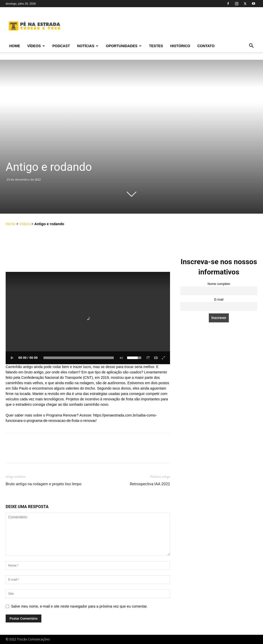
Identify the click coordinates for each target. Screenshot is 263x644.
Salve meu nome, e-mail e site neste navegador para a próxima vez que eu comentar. (79, 606)
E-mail (219, 300)
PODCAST (61, 46)
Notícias (88, 46)
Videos (25, 224)
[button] (251, 46)
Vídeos (36, 46)
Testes (156, 46)
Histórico (180, 46)
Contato (206, 46)
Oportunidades (124, 46)
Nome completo (219, 284)
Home (15, 46)
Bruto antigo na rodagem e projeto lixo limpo (44, 484)
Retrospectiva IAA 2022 (150, 484)
